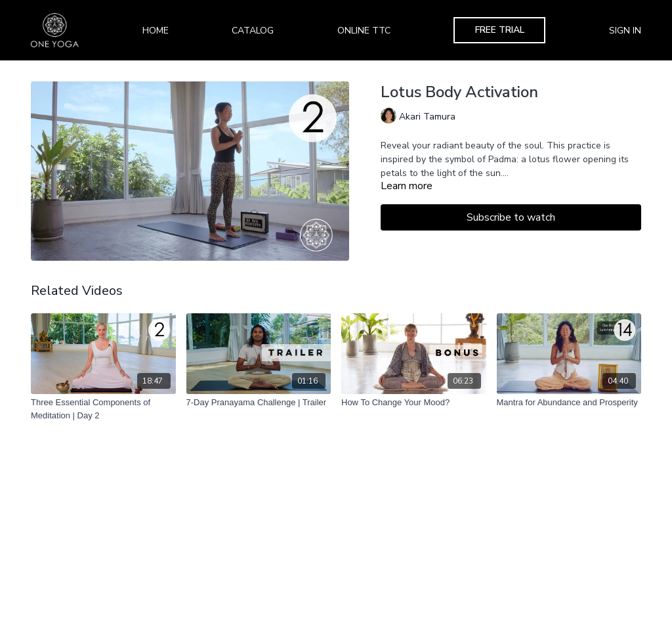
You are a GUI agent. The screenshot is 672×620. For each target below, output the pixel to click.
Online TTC (364, 31)
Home (156, 31)
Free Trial (500, 30)
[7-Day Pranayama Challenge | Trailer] (259, 403)
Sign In (625, 31)
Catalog (253, 31)
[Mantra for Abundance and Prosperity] (569, 403)
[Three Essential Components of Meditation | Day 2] (103, 409)
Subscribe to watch (511, 217)
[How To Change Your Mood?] (414, 403)
